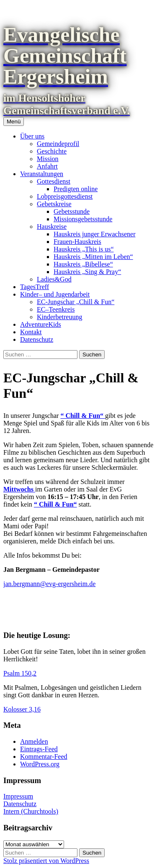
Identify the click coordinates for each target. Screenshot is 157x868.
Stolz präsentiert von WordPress (46, 861)
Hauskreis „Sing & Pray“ (87, 272)
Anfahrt (47, 166)
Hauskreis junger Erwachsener (94, 234)
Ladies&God (54, 279)
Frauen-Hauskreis (77, 242)
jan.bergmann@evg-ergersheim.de (49, 584)
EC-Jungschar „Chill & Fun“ (76, 302)
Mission (48, 159)
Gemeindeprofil (58, 144)
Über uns (32, 136)
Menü (14, 122)
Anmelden (34, 741)
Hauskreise (52, 227)
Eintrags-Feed (39, 749)
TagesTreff (35, 287)
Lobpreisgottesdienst (65, 196)
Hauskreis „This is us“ (84, 249)
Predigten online (76, 189)
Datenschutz (37, 339)
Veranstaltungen (42, 174)
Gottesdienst (54, 181)
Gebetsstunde (72, 211)
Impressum (18, 796)
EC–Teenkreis (56, 309)
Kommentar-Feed (44, 757)
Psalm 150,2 (20, 673)
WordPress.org (40, 764)
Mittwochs (19, 489)
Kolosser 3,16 (22, 709)
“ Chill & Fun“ (83, 416)
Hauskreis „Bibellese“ (83, 264)
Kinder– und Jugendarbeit (55, 294)
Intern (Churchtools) (31, 811)
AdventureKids (41, 324)
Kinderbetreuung (59, 317)
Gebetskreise (54, 204)
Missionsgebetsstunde (83, 219)
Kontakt (31, 332)
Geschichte (52, 151)
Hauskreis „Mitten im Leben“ (93, 257)
